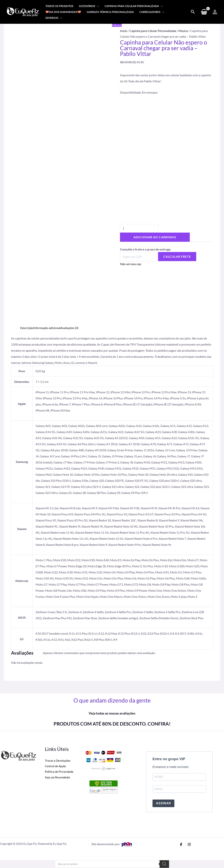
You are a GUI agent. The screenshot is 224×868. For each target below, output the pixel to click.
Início (124, 31)
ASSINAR (163, 804)
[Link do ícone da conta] (215, 12)
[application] (97, 6)
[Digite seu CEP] (138, 254)
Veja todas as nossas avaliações (112, 713)
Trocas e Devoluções (58, 760)
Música (183, 31)
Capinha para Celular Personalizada (153, 31)
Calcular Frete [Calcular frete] (177, 254)
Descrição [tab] (27, 328)
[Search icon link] (193, 12)
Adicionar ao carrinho (155, 235)
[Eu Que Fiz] (23, 12)
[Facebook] (181, 845)
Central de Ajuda (56, 766)
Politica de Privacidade (60, 772)
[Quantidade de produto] (139, 226)
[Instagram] (189, 845)
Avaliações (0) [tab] (70, 328)
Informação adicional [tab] (47, 328)
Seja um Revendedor (58, 777)
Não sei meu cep (131, 262)
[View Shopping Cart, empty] (204, 12)
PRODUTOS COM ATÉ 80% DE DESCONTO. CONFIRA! (112, 724)
